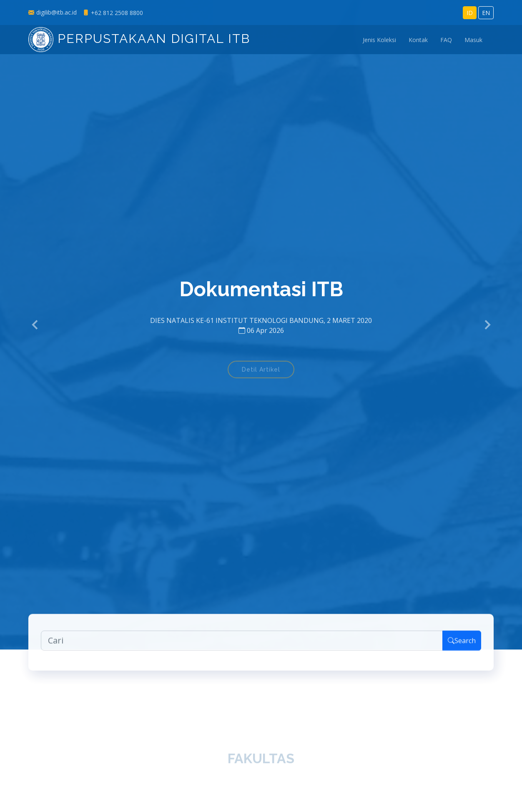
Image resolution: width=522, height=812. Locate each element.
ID (470, 13)
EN (486, 13)
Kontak (418, 40)
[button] (35, 325)
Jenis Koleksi (379, 40)
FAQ (446, 40)
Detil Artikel (261, 375)
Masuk (473, 40)
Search (462, 646)
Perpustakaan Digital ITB (139, 39)
